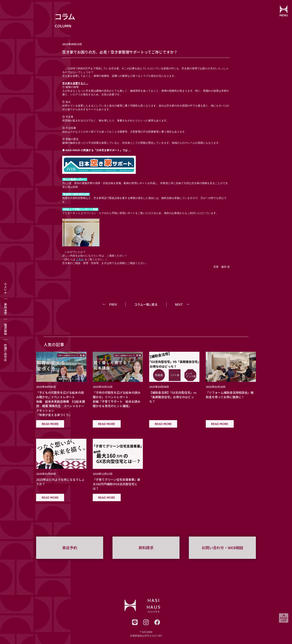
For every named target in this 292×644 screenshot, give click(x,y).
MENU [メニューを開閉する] (284, 16)
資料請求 (6, 329)
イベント (6, 288)
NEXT (179, 304)
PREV (113, 304)
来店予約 (6, 309)
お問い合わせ (6, 353)
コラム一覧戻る (146, 304)
